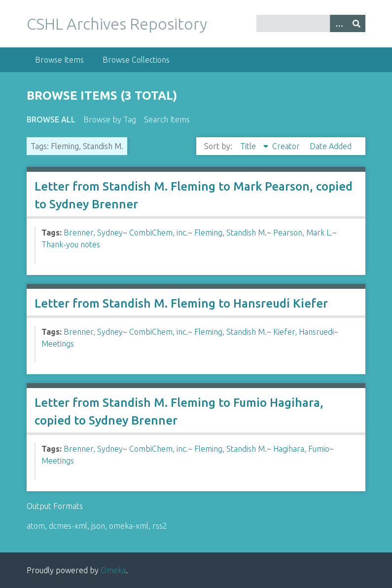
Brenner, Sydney (93, 233)
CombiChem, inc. (159, 233)
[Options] (339, 23)
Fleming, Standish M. (231, 233)
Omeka (113, 570)
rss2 (160, 526)
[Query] (311, 23)
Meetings (58, 344)
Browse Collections (136, 60)
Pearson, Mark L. (303, 233)
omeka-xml (129, 526)
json (98, 526)
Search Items (167, 119)
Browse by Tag (110, 119)
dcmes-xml (68, 526)
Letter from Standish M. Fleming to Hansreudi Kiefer (181, 303)
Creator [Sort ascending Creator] (287, 146)
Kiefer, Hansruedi (303, 332)
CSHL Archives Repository (117, 24)
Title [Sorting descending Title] (249, 146)
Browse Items (59, 60)
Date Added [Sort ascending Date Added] (331, 146)
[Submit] (356, 23)
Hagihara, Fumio (301, 449)
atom (36, 526)
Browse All (51, 119)
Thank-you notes (71, 244)
